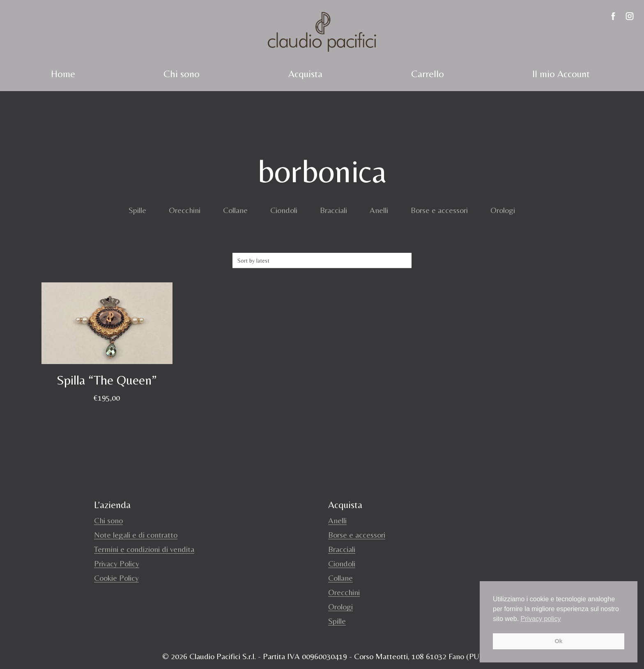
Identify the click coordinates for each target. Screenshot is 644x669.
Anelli (379, 210)
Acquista (305, 74)
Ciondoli (284, 210)
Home (63, 74)
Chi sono (182, 74)
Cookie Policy (116, 578)
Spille (137, 210)
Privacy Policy (117, 563)
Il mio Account (561, 74)
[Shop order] (322, 261)
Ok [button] (558, 641)
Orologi (503, 210)
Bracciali (333, 210)
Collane (235, 210)
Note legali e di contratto (136, 535)
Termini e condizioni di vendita (144, 549)
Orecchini (185, 210)
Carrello (428, 74)
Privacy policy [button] (541, 619)
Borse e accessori (439, 210)
